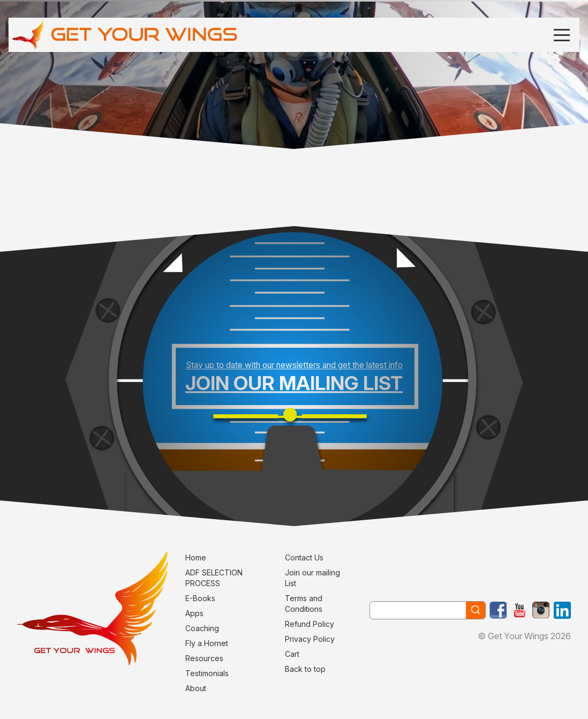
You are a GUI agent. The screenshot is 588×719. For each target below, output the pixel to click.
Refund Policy (310, 624)
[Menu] (562, 35)
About (196, 688)
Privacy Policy (310, 639)
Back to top (305, 669)
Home (196, 557)
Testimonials (207, 673)
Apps (194, 613)
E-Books (200, 598)
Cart (292, 654)
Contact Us (304, 557)
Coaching (202, 628)
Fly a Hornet (207, 643)
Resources (204, 658)
